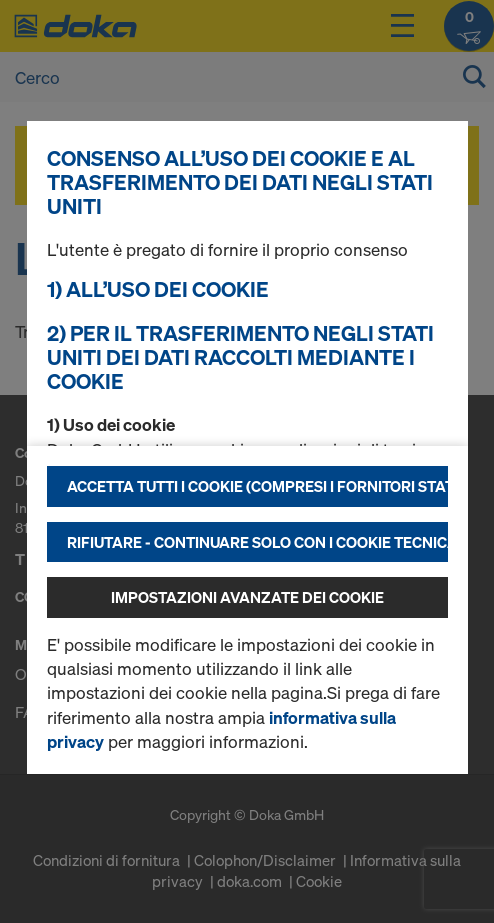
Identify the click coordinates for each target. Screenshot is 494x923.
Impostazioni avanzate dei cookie (247, 597)
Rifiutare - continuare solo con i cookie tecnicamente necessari (257, 542)
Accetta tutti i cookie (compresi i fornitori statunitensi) (257, 486)
